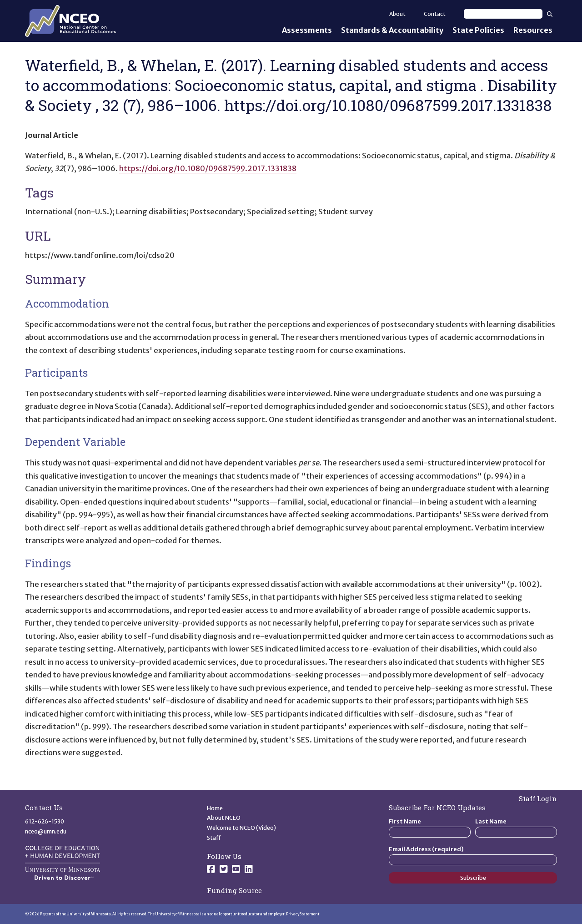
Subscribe (473, 878)
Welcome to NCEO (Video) (241, 828)
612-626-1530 (45, 821)
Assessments (307, 30)
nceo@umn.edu (46, 831)
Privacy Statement (303, 914)
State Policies (478, 30)
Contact (435, 14)
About (397, 14)
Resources (533, 30)
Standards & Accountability (392, 30)
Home (215, 808)
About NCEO (224, 818)
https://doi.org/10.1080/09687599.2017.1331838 (208, 168)
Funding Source (234, 890)
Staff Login (538, 798)
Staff (214, 838)
